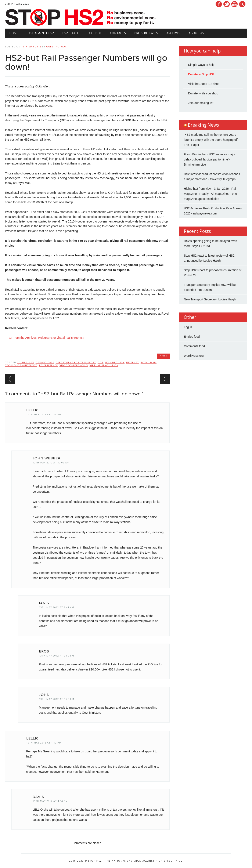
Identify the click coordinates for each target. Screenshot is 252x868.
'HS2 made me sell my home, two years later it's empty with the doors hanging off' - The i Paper (212, 140)
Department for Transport (76, 362)
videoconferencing (74, 365)
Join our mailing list (201, 103)
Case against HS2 (40, 33)
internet (133, 362)
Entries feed (192, 337)
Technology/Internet (21, 365)
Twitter (227, 4)
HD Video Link (115, 362)
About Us (196, 33)
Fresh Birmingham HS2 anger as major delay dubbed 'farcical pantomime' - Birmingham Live (210, 159)
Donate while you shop (203, 93)
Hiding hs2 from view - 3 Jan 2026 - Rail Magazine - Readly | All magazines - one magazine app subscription (210, 194)
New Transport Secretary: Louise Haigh (210, 299)
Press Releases (146, 33)
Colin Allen (25, 362)
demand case (45, 362)
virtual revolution (104, 365)
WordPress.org (194, 356)
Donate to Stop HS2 (201, 74)
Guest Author (56, 46)
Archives (173, 33)
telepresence (48, 365)
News (163, 356)
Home (14, 33)
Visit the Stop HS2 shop (204, 84)
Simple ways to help (201, 65)
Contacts (118, 33)
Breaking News (203, 125)
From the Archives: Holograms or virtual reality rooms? (48, 338)
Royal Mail (149, 362)
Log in (188, 327)
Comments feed (194, 346)
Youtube (234, 4)
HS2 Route (70, 33)
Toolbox (94, 33)
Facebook (219, 4)
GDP (100, 362)
